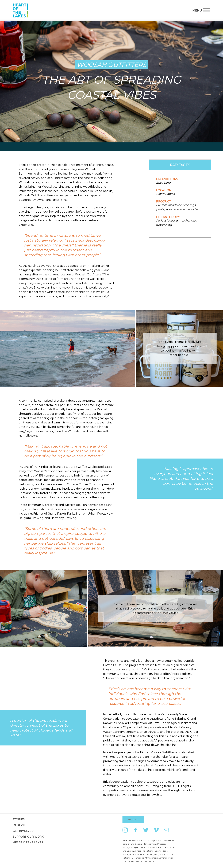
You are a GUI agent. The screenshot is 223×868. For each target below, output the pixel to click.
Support (133, 820)
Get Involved (23, 831)
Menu (201, 10)
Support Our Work (28, 837)
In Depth (20, 825)
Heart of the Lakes (28, 843)
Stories (19, 819)
